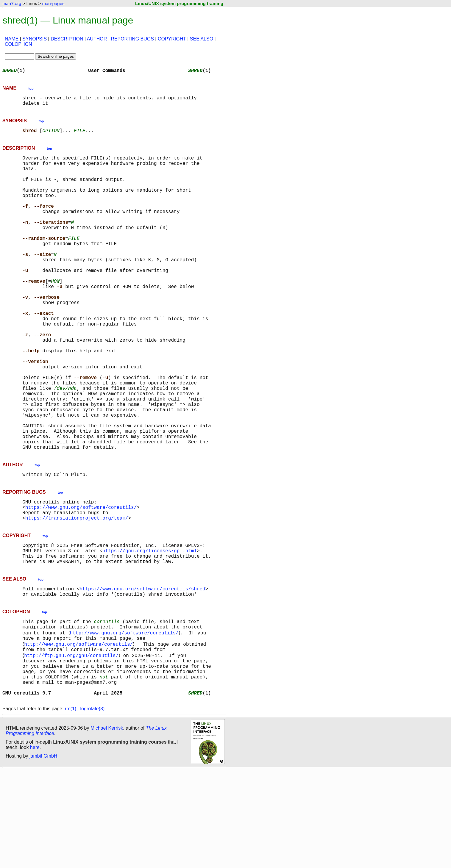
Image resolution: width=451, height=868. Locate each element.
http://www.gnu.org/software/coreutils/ (125, 719)
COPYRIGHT (172, 39)
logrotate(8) (92, 807)
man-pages (53, 3)
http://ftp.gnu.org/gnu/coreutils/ (72, 745)
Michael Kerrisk (107, 826)
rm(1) (71, 807)
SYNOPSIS (35, 39)
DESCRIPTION (67, 39)
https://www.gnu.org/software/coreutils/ (81, 581)
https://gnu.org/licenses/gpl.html (150, 629)
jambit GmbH (43, 854)
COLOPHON (18, 44)
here (35, 846)
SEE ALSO (202, 39)
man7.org (12, 3)
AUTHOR (97, 39)
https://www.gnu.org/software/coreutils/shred (142, 671)
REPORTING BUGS (132, 39)
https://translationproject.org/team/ (77, 594)
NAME (12, 39)
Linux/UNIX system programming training (179, 3)
